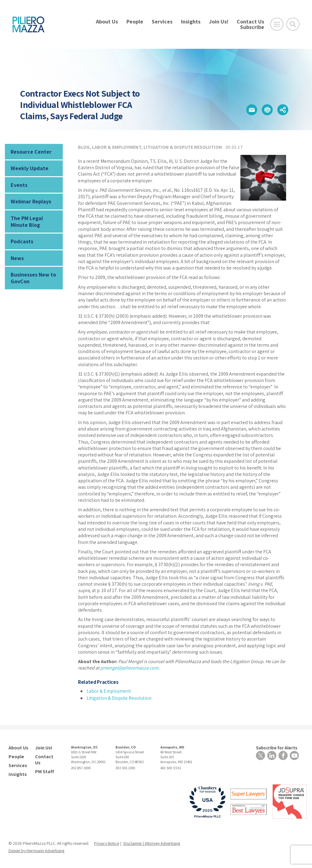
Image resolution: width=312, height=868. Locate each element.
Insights (191, 21)
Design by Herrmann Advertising (36, 851)
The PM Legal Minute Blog (27, 221)
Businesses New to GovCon (33, 278)
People (135, 21)
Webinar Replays (31, 201)
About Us (107, 21)
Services (162, 21)
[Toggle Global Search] (293, 24)
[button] (252, 110)
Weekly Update (30, 168)
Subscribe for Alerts (277, 748)
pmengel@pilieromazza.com (129, 668)
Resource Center (31, 152)
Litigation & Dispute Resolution (183, 147)
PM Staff (44, 772)
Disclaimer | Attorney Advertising (152, 843)
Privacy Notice (107, 843)
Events (19, 185)
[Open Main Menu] (277, 24)
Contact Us (250, 21)
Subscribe (252, 27)
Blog (84, 147)
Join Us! (219, 21)
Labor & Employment (117, 147)
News (17, 258)
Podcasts (22, 241)
